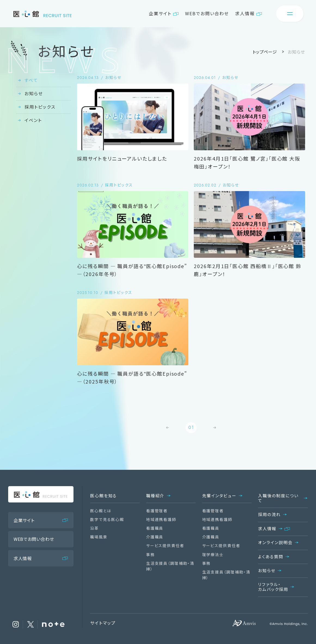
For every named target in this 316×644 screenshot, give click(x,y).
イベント (33, 120)
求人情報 (245, 13)
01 (191, 427)
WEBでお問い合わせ (207, 13)
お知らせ (34, 93)
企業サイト (160, 13)
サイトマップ (103, 623)
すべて (31, 80)
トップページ (265, 52)
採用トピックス (40, 107)
